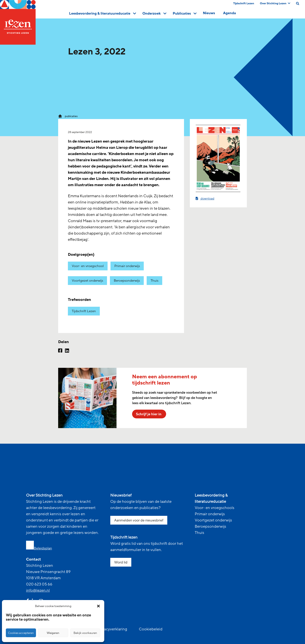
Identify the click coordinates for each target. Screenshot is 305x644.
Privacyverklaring (112, 629)
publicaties (71, 116)
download (205, 198)
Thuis (154, 281)
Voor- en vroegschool (88, 266)
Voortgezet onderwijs (87, 281)
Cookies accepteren (21, 633)
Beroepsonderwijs (127, 281)
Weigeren (53, 633)
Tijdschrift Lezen (244, 3)
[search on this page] (298, 4)
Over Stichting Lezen (275, 3)
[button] (98, 606)
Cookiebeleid (151, 629)
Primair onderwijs (127, 266)
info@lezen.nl (38, 591)
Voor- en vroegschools (215, 508)
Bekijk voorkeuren (85, 633)
